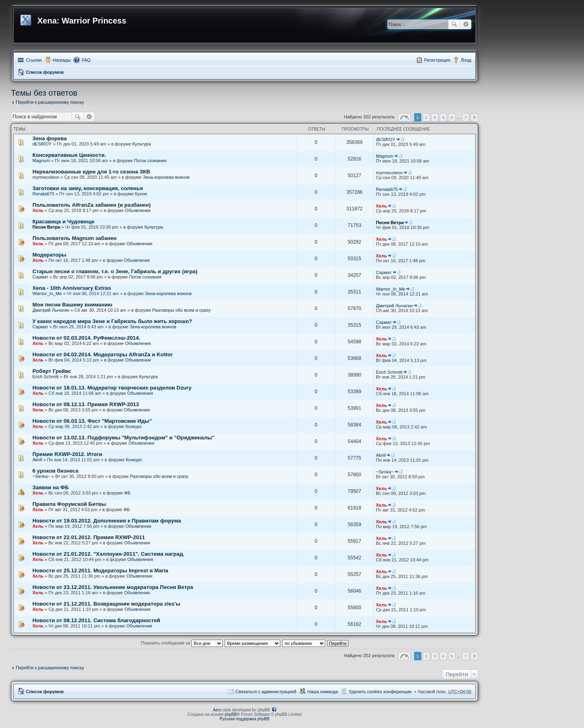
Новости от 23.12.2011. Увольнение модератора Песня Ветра (113, 587)
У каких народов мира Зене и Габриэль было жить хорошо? (112, 321)
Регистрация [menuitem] (437, 60)
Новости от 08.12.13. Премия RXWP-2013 (86, 404)
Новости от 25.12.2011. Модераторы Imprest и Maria (100, 571)
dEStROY (42, 144)
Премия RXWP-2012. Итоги (67, 454)
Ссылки (34, 60)
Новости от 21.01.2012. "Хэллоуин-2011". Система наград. (108, 554)
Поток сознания (150, 161)
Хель (38, 210)
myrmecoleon (46, 177)
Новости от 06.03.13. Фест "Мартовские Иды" (92, 421)
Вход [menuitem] (466, 60)
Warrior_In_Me (47, 293)
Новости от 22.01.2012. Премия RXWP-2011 (89, 537)
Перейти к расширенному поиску (50, 102)
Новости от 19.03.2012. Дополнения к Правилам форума (107, 521)
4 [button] (443, 117)
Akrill (37, 460)
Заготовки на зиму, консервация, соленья (88, 188)
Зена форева (50, 138)
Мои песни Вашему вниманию (72, 305)
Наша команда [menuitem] (323, 692)
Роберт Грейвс (52, 371)
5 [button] (452, 117)
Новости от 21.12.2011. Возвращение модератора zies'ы (106, 604)
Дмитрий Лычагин (51, 310)
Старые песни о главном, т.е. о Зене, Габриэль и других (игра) (115, 271)
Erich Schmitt (46, 377)
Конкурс (134, 426)
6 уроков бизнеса (55, 471)
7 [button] (466, 117)
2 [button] (426, 117)
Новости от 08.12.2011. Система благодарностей (96, 620)
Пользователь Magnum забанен (75, 238)
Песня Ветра (46, 227)
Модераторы (49, 255)
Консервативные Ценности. (69, 155)
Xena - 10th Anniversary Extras (72, 288)
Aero (217, 710)
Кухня (141, 194)
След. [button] (474, 117)
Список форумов (45, 72)
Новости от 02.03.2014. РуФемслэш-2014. (86, 338)
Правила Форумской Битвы (69, 504)
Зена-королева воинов (166, 177)
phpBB (231, 714)
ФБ (127, 493)
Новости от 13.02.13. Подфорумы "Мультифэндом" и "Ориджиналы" (123, 438)
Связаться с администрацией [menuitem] (266, 692)
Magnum (41, 161)
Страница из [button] (404, 117)
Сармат (40, 277)
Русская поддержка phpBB (244, 719)
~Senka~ (41, 476)
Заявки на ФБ (50, 487)
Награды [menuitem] (62, 60)
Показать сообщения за (181, 643)
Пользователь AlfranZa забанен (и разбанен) (92, 205)
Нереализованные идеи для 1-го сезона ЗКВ (91, 172)
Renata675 (43, 194)
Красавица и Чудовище (63, 222)
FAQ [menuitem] (86, 60)
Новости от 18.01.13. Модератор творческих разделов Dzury (112, 388)
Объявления (138, 210)
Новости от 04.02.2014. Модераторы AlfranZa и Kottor (103, 354)
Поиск (454, 24)
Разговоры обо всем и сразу (182, 310)
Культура (142, 144)
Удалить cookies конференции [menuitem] (380, 692)
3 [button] (435, 117)
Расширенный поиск (466, 24)
